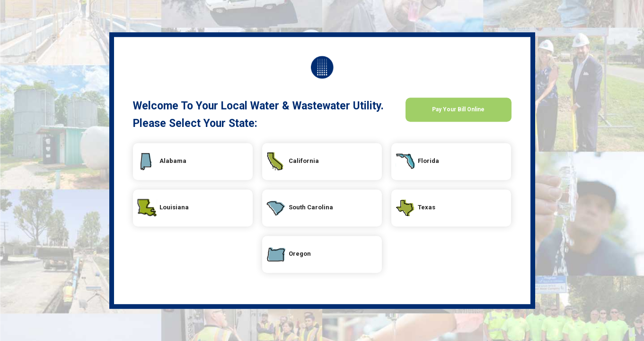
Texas (445, 211)
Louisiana (196, 211)
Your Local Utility (322, 67)
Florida (447, 165)
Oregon (319, 258)
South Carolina (338, 211)
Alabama (193, 165)
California (325, 165)
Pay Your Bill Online (458, 116)
